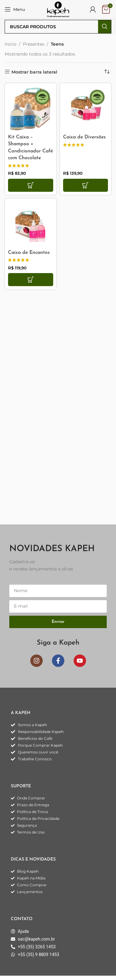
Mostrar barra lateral (34, 72)
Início (11, 44)
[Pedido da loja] (107, 72)
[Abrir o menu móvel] (15, 9)
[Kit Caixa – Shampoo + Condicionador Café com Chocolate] (31, 109)
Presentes (34, 44)
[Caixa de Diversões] (86, 109)
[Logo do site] (58, 9)
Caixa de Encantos (29, 253)
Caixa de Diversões (84, 137)
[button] (31, 185)
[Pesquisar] (58, 27)
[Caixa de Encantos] (31, 224)
